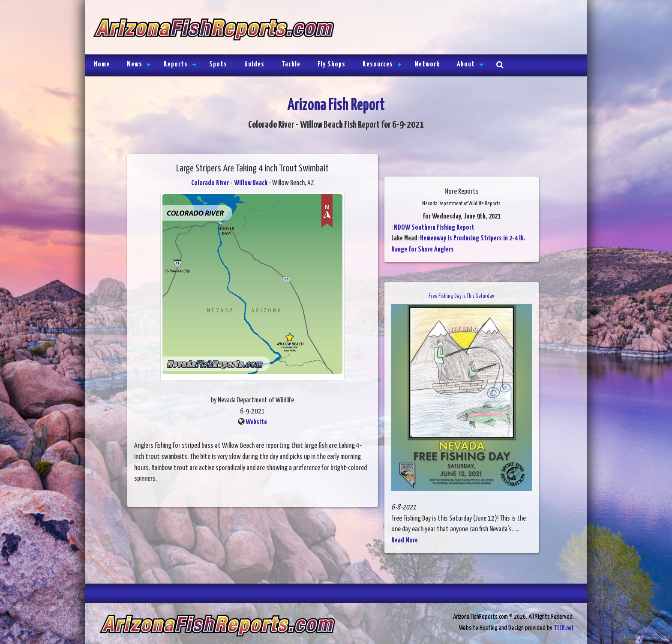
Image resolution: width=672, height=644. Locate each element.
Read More (405, 541)
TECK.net (564, 628)
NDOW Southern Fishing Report (434, 228)
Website (256, 422)
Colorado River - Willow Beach (229, 183)
